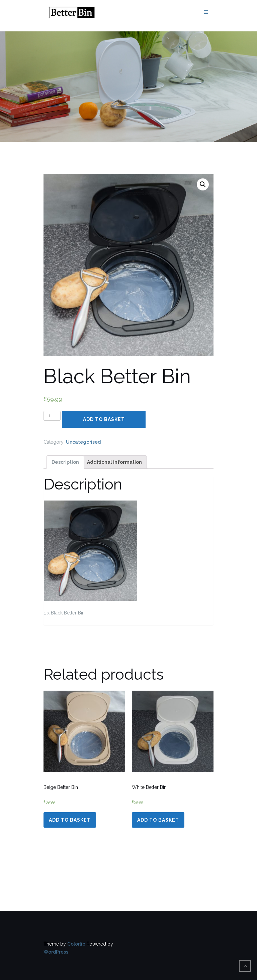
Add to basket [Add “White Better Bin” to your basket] (158, 820)
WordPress (56, 952)
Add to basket (104, 419)
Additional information (114, 462)
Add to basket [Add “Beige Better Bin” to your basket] (70, 820)
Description (65, 462)
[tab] (65, 462)
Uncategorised (83, 442)
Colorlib (76, 944)
